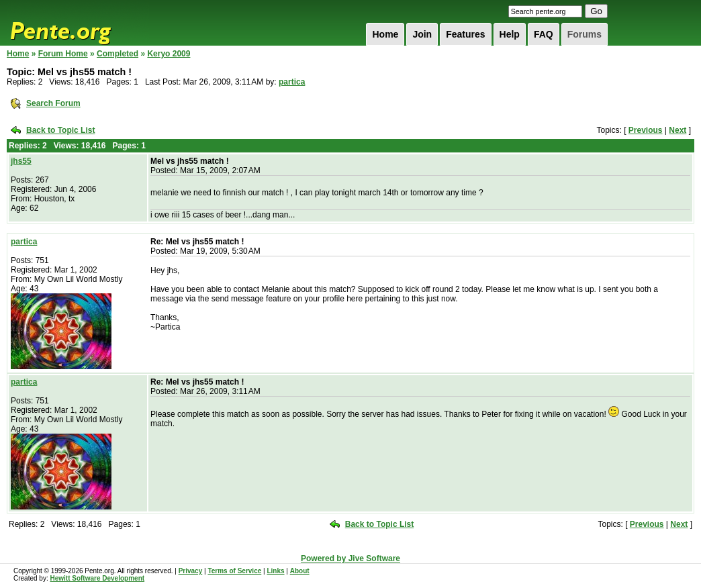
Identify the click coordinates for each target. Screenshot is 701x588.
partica (292, 82)
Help (510, 34)
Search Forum (53, 103)
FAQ (544, 34)
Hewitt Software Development (97, 578)
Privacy (191, 571)
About (300, 571)
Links (275, 571)
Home (385, 34)
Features (465, 34)
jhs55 (21, 161)
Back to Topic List (60, 130)
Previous (646, 130)
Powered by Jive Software (350, 558)
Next (677, 130)
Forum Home (63, 54)
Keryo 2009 (169, 54)
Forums (585, 34)
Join (422, 34)
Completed (118, 54)
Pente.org (78, 23)
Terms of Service (234, 571)
